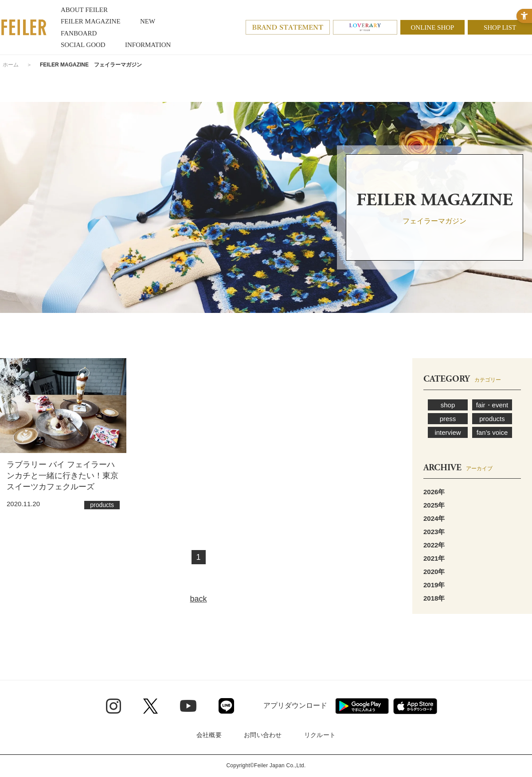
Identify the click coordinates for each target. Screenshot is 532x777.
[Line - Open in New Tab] (226, 706)
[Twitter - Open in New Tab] (151, 706)
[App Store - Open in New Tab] (415, 706)
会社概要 (209, 735)
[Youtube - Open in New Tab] (188, 706)
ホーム (11, 65)
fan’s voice (492, 432)
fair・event (492, 405)
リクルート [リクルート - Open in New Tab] (320, 735)
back (198, 599)
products (492, 419)
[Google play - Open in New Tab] (362, 706)
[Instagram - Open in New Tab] (113, 706)
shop (448, 405)
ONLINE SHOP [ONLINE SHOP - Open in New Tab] (433, 27)
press (448, 419)
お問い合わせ (263, 735)
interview (448, 432)
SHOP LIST (500, 27)
